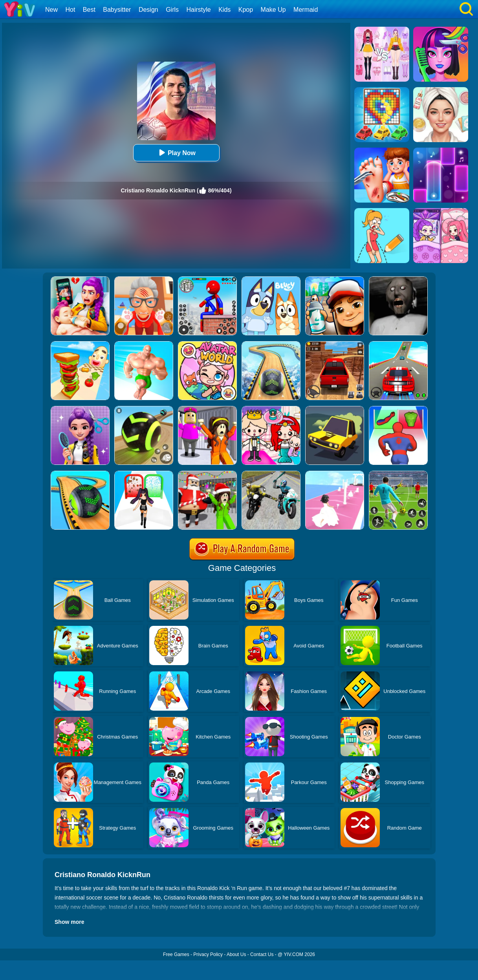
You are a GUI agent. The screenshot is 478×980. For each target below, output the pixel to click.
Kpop (246, 10)
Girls (172, 10)
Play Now (176, 153)
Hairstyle (199, 10)
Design (148, 10)
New (51, 10)
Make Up (273, 10)
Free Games (176, 954)
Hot (70, 10)
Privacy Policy (208, 954)
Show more (69, 922)
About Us (236, 954)
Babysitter (117, 10)
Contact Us (262, 954)
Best (89, 10)
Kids (224, 10)
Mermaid (306, 10)
